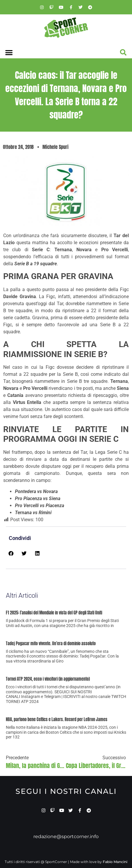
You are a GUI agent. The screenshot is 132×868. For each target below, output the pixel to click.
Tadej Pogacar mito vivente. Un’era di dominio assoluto (51, 644)
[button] (9, 53)
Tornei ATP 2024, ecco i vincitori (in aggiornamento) (48, 679)
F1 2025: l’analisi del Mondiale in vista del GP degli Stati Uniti (54, 613)
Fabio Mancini (115, 862)
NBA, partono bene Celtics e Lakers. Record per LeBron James (57, 720)
